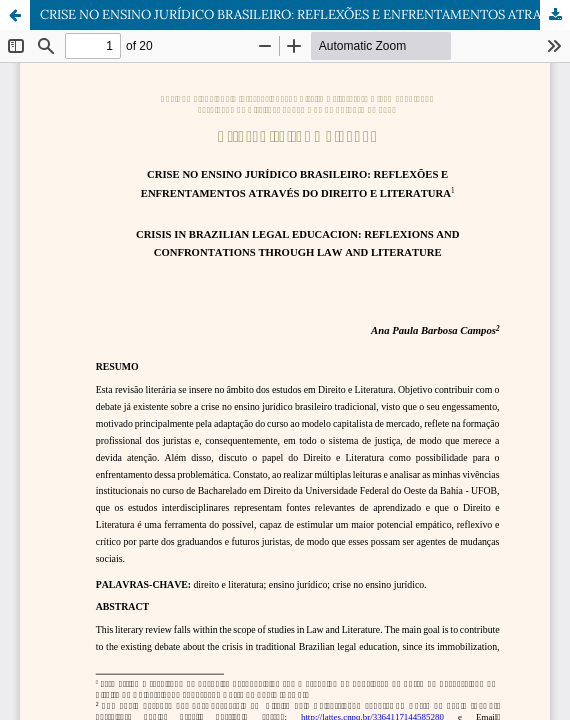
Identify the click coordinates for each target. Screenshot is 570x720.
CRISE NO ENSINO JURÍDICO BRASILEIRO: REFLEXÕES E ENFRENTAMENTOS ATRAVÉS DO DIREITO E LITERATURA (305, 14)
